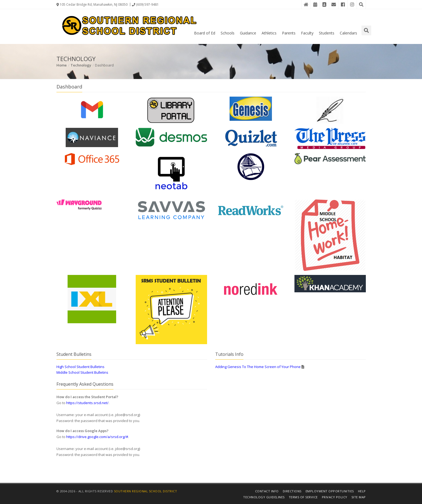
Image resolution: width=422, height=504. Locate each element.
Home (62, 65)
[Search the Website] (361, 4)
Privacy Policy (335, 497)
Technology (81, 65)
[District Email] (334, 4)
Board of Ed (205, 33)
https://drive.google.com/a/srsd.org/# (97, 437)
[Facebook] (343, 4)
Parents (289, 33)
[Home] (306, 4)
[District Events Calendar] (315, 4)
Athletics (269, 33)
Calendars (348, 33)
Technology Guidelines (264, 497)
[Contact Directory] (324, 4)
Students (327, 33)
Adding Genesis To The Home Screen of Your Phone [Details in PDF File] (258, 367)
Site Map (359, 497)
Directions (292, 491)
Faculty (307, 33)
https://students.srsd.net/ (87, 403)
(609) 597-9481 (145, 4)
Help (362, 491)
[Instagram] (352, 4)
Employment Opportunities (330, 491)
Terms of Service (303, 497)
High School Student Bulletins (80, 367)
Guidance (248, 33)
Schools (228, 33)
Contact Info (267, 491)
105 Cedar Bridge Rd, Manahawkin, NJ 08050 (92, 4)
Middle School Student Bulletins (82, 372)
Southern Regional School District (146, 491)
